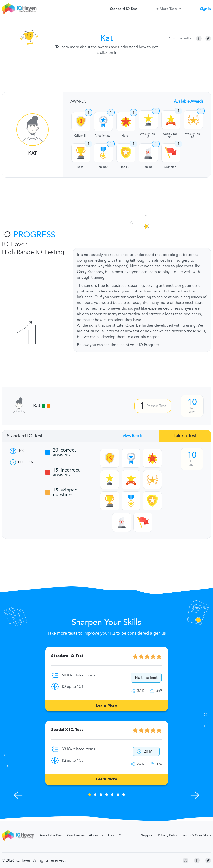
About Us (96, 835)
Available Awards (189, 101)
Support (147, 835)
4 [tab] (107, 795)
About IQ (114, 835)
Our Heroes (76, 835)
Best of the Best (51, 835)
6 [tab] (118, 795)
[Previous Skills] (18, 795)
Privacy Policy (168, 835)
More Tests (169, 9)
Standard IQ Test (124, 9)
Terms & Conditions (197, 835)
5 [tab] (112, 795)
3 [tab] (101, 795)
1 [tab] (90, 795)
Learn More (106, 706)
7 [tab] (124, 795)
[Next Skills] (195, 795)
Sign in (206, 9)
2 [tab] (95, 795)
